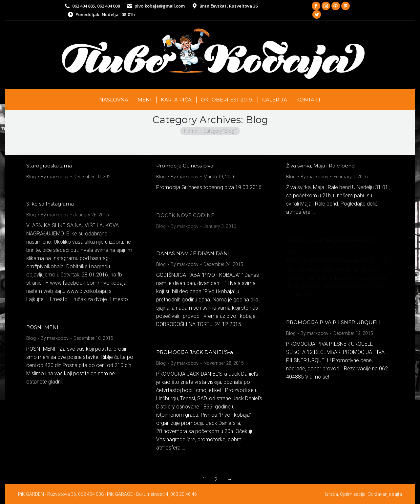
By (55, 177)
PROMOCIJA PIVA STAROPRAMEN (330, 240)
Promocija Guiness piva (185, 166)
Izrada (332, 494)
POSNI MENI (42, 327)
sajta (397, 494)
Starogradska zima (49, 166)
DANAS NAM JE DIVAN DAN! (192, 253)
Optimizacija (353, 494)
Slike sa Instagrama (50, 204)
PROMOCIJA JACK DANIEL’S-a (195, 352)
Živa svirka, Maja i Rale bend (320, 166)
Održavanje (379, 494)
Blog (31, 177)
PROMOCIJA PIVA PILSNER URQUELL (334, 322)
